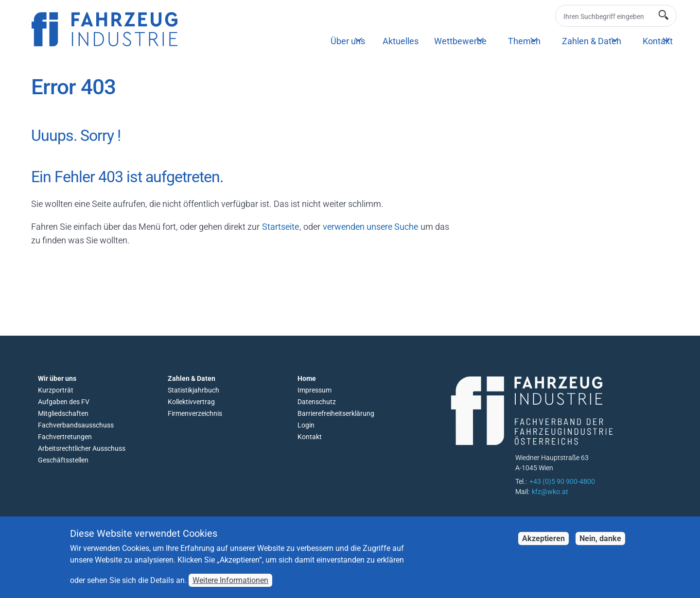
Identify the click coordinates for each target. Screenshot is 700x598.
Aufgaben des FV (64, 402)
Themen (524, 41)
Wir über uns (57, 378)
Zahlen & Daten (592, 41)
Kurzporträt (56, 390)
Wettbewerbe (460, 41)
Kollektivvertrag (191, 402)
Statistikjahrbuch (193, 390)
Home (307, 378)
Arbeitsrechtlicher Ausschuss (82, 448)
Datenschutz (317, 402)
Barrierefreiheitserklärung (336, 413)
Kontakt (658, 41)
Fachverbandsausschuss (76, 425)
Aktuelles (401, 41)
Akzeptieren (543, 544)
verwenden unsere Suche (370, 227)
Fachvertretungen (65, 437)
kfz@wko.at (550, 492)
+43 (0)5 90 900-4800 (562, 481)
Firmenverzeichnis (195, 413)
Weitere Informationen (230, 586)
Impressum (315, 390)
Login (306, 425)
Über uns (348, 41)
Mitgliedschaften (63, 413)
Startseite (280, 227)
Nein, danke (600, 544)
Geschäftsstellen (63, 460)
